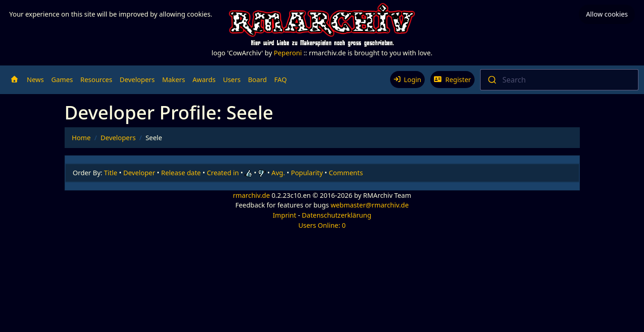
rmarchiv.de (251, 195)
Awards (204, 80)
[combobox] (559, 80)
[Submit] (491, 80)
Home (81, 138)
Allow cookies (607, 14)
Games (62, 80)
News (35, 80)
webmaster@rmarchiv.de (370, 205)
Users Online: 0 (322, 225)
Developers (137, 80)
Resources (96, 80)
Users (232, 80)
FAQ (280, 80)
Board (257, 80)
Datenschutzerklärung (337, 215)
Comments (346, 173)
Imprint (285, 215)
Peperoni (288, 53)
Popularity (307, 173)
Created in (223, 173)
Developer (139, 173)
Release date (181, 173)
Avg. (278, 173)
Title (111, 173)
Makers (174, 80)
